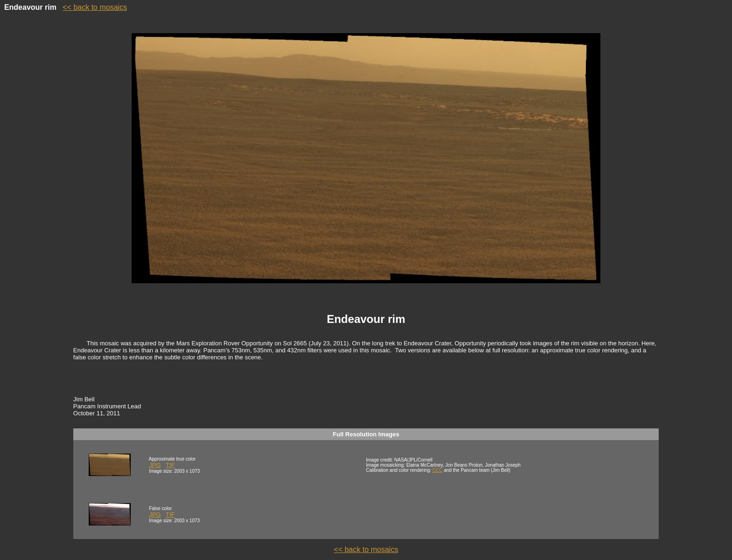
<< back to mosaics (95, 7)
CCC (437, 470)
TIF (170, 465)
